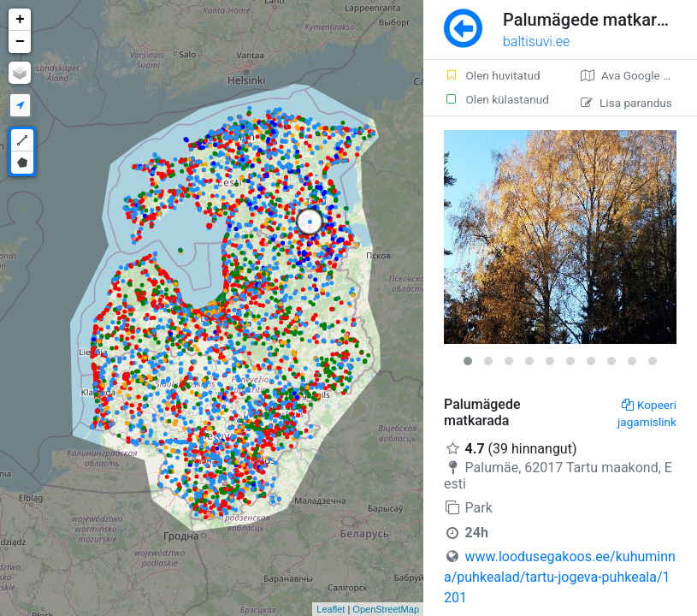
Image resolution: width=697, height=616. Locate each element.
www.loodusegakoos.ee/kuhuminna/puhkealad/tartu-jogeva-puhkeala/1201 (560, 577)
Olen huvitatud (492, 75)
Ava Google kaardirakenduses (639, 75)
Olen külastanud (496, 99)
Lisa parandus (626, 103)
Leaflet (331, 609)
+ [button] (20, 20)
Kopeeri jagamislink (647, 413)
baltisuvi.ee (536, 41)
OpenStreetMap (386, 609)
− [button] (20, 42)
